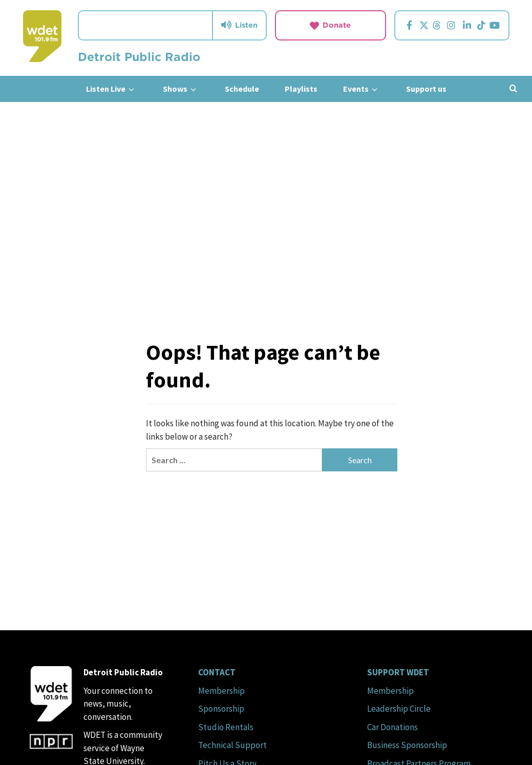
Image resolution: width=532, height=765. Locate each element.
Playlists (301, 89)
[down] (131, 90)
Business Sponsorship (407, 745)
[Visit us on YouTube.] (495, 25)
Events (362, 89)
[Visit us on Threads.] (437, 25)
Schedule (242, 89)
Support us (426, 89)
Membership (221, 691)
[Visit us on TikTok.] (482, 25)
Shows (181, 89)
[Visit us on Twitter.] (424, 25)
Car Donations (392, 727)
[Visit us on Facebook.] (409, 25)
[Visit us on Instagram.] (451, 25)
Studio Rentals (226, 727)
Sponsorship (221, 709)
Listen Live (112, 89)
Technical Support (232, 745)
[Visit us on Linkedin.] (467, 25)
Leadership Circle (399, 709)
